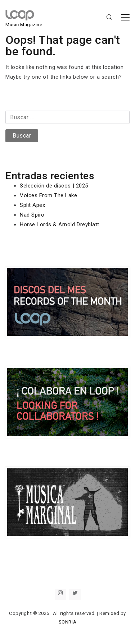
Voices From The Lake (49, 195)
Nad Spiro (32, 215)
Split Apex (32, 205)
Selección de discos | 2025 (54, 186)
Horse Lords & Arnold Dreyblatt (60, 224)
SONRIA (67, 622)
